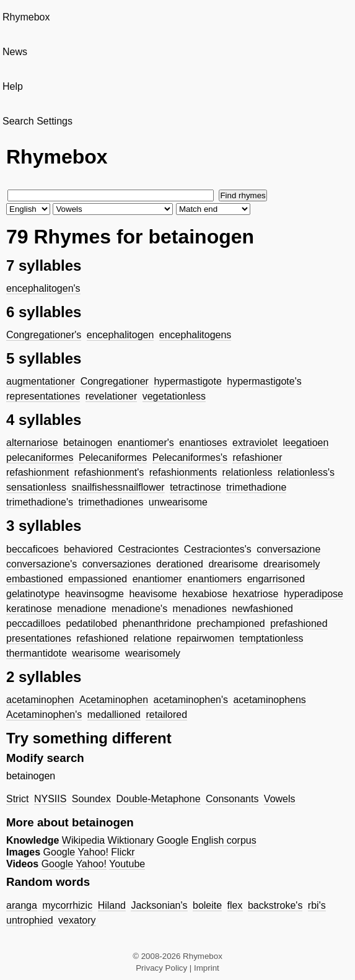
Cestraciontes (149, 549)
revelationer (112, 396)
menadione (81, 609)
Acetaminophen (114, 700)
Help (13, 86)
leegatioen (305, 443)
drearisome (233, 564)
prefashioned (299, 623)
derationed (180, 564)
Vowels (280, 799)
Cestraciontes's (218, 549)
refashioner (257, 457)
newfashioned (262, 609)
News (15, 52)
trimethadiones (111, 502)
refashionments (183, 472)
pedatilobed (92, 623)
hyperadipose (313, 594)
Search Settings (37, 121)
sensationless (36, 487)
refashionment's (109, 472)
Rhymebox (26, 17)
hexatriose (256, 594)
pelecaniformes (40, 457)
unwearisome (178, 502)
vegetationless (174, 396)
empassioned (98, 579)
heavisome (153, 594)
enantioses (203, 443)
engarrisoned (276, 579)
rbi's (317, 905)
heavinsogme (94, 594)
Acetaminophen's (44, 715)
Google (173, 840)
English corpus (224, 840)
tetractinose (195, 487)
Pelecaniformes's (190, 457)
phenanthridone (157, 623)
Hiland (112, 905)
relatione (153, 638)
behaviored (88, 549)
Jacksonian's (159, 905)
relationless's (306, 472)
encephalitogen (121, 335)
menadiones (200, 609)
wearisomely (153, 653)
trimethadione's (40, 502)
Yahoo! (93, 852)
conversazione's (42, 564)
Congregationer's (44, 335)
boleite (207, 905)
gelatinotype (33, 594)
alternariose (32, 443)
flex (235, 905)
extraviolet (255, 443)
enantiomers (214, 579)
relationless (248, 472)
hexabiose (205, 594)
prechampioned (230, 623)
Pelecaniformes (113, 457)
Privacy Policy (161, 968)
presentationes (39, 638)
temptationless (271, 638)
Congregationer (115, 381)
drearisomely (292, 564)
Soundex (91, 799)
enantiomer (157, 579)
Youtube (127, 864)
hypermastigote (187, 381)
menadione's (139, 609)
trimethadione (256, 487)
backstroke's (275, 905)
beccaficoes (33, 549)
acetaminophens (269, 700)
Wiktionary (131, 840)
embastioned (35, 579)
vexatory (77, 920)
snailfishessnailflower (118, 487)
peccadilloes (33, 623)
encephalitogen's (43, 288)
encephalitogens (195, 335)
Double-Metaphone (158, 799)
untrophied (30, 920)
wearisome (96, 653)
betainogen (88, 443)
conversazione (288, 549)
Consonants (232, 799)
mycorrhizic (67, 905)
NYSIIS (50, 799)
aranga (22, 905)
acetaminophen (40, 700)
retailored (166, 715)
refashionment (37, 472)
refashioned (102, 638)
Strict (17, 799)
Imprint (207, 968)
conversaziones (117, 564)
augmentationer (41, 381)
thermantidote (37, 653)
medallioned (114, 715)
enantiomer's (146, 443)
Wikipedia (83, 840)
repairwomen (205, 638)
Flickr (123, 852)
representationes (43, 396)
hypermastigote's (264, 381)
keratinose (29, 609)
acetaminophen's (191, 700)
